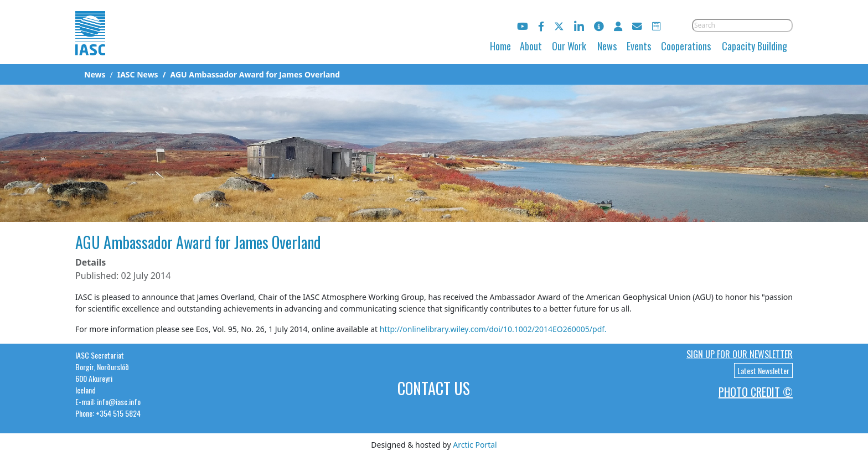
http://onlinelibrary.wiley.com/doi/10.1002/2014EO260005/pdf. (493, 329)
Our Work (569, 46)
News (607, 46)
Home (500, 46)
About (531, 46)
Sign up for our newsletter (740, 354)
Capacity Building (755, 46)
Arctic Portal (475, 445)
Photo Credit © (756, 392)
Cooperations (686, 46)
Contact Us (434, 388)
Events (639, 46)
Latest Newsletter (763, 370)
